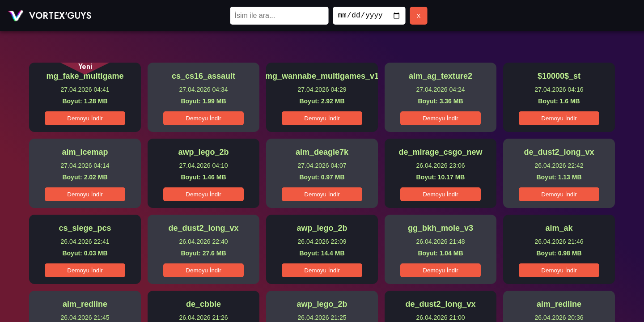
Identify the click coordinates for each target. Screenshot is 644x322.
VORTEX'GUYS (60, 16)
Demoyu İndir (85, 118)
